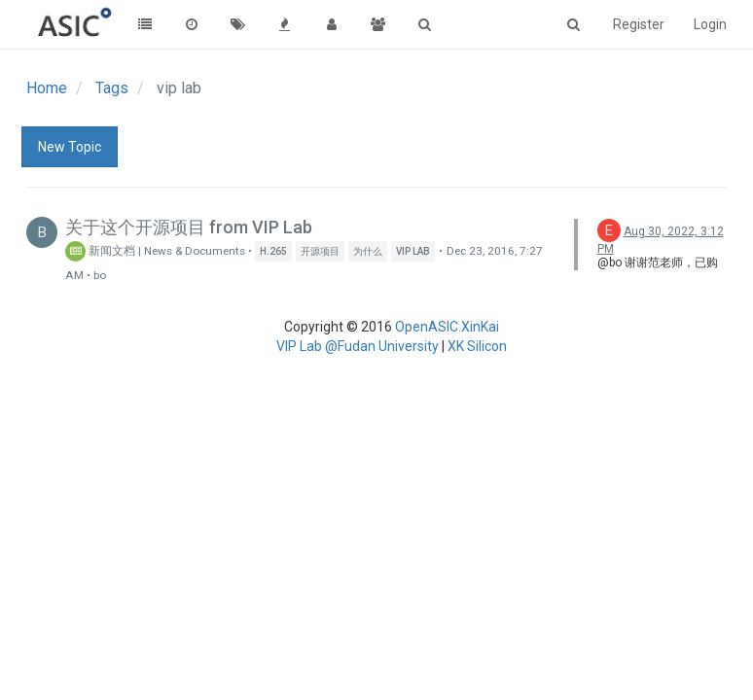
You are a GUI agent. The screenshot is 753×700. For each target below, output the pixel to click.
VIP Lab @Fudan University (358, 346)
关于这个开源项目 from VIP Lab (189, 227)
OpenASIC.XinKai (447, 327)
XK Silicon (477, 346)
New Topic (70, 147)
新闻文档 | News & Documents (155, 251)
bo (100, 275)
